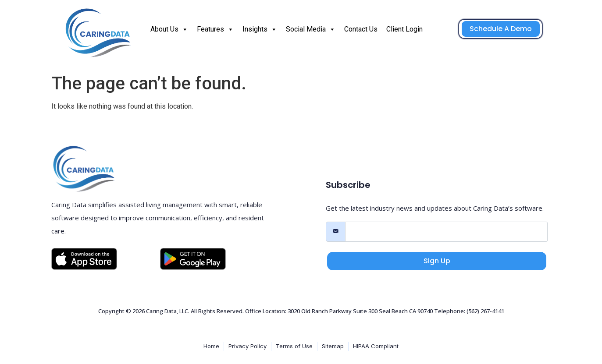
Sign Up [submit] (437, 261)
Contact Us (361, 29)
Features (215, 29)
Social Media (311, 29)
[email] (446, 232)
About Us (169, 29)
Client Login (404, 29)
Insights (260, 29)
